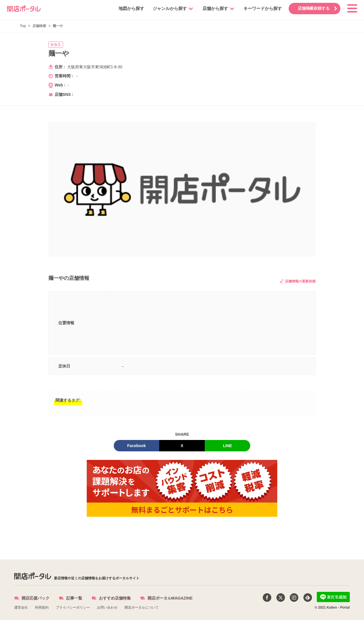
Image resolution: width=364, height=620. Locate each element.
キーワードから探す (261, 8)
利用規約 (42, 607)
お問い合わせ (107, 607)
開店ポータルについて (142, 607)
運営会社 (21, 607)
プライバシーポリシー (73, 607)
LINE (227, 446)
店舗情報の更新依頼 (298, 281)
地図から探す (130, 8)
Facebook (136, 446)
